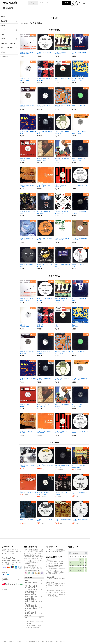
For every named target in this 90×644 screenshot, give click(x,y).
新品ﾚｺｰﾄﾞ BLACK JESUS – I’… (80, 106)
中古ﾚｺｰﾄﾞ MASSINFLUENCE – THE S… (63, 520)
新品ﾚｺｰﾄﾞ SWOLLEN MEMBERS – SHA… (78, 80)
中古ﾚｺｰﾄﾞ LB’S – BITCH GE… (79, 53)
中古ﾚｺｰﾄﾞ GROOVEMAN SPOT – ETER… (62, 239)
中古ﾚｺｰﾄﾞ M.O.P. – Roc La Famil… (45, 520)
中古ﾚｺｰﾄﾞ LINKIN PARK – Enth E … (45, 53)
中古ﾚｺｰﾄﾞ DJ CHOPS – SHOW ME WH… (44, 493)
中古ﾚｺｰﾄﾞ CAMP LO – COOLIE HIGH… (61, 186)
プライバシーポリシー (52, 641)
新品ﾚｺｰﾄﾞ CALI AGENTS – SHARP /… (62, 159)
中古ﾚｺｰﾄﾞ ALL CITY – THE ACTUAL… (45, 266)
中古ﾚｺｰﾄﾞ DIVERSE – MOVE (28, 492)
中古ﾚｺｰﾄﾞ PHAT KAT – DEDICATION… (44, 159)
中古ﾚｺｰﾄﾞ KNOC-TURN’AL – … (28, 521)
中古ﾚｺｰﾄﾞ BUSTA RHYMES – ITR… (63, 266)
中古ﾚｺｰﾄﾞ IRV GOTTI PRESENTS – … (61, 493)
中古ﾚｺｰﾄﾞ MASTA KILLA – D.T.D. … (79, 212)
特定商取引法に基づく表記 (37, 641)
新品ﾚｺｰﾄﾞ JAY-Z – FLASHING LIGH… (25, 80)
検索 (66, 3)
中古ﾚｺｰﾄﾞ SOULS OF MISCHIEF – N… (61, 53)
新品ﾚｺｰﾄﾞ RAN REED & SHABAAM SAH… (27, 53)
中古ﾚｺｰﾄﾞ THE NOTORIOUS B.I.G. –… (28, 133)
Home (5, 641)
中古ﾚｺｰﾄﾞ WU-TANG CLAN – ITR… (28, 212)
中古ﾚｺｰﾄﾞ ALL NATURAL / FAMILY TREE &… (79, 133)
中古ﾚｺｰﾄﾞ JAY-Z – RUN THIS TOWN (63, 80)
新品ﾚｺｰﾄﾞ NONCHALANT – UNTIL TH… (45, 80)
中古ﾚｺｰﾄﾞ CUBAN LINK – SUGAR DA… (79, 466)
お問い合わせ (63, 641)
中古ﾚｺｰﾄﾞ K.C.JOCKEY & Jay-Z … (79, 493)
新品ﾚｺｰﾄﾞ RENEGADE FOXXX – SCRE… (78, 159)
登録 (83, 3)
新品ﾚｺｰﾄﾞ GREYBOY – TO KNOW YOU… (62, 106)
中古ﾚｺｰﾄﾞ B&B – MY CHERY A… (45, 466)
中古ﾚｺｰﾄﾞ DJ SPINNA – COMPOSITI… (44, 186)
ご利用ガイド (12, 641)
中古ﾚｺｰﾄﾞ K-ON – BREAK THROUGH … (27, 186)
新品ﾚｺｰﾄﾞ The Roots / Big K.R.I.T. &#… (27, 106)
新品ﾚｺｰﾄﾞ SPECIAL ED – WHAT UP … (44, 106)
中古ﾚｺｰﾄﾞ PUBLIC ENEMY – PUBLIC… (45, 133)
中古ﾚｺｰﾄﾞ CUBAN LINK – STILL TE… (27, 266)
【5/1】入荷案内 (36, 23)
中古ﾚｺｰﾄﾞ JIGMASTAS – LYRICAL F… (27, 239)
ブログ (26, 641)
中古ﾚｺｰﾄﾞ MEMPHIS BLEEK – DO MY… (80, 520)
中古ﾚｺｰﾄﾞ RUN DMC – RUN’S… (78, 266)
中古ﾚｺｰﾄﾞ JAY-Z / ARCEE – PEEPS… (45, 239)
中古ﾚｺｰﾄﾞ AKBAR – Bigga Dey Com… (27, 466)
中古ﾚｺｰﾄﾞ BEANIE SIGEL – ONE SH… (62, 466)
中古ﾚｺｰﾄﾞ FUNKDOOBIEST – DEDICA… (80, 239)
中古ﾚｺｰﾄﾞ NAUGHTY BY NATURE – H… (62, 212)
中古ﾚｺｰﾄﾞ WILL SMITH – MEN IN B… (44, 212)
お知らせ (20, 641)
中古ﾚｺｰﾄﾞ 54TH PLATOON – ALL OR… (28, 159)
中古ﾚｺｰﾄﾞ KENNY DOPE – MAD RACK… (62, 133)
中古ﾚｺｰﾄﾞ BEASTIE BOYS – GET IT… (80, 186)
